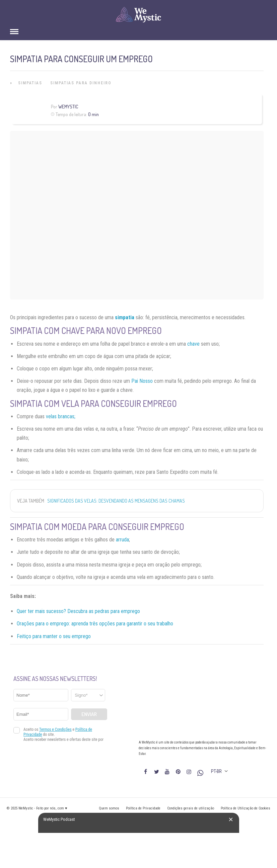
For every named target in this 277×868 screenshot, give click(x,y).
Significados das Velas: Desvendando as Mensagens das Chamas (116, 501)
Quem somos (109, 808)
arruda (122, 540)
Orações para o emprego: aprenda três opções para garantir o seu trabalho (95, 624)
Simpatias (30, 83)
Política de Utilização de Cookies (246, 808)
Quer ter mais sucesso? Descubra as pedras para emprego (78, 611)
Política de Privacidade (143, 808)
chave (193, 344)
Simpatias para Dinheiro (81, 83)
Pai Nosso (142, 381)
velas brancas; (61, 416)
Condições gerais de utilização (191, 808)
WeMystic (68, 107)
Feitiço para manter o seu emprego (54, 636)
